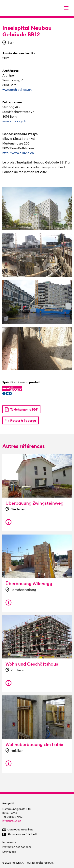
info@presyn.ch (12, 821)
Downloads (9, 852)
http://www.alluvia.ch (18, 153)
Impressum (9, 842)
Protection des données (17, 847)
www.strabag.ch (14, 121)
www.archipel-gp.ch (17, 90)
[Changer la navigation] (66, 8)
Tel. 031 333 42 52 (13, 817)
